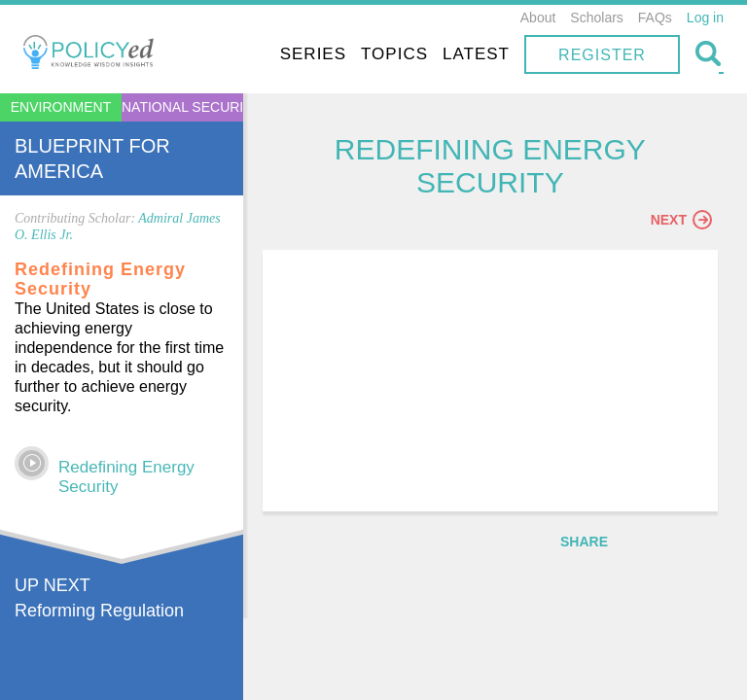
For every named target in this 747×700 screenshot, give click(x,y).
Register (602, 55)
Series (313, 54)
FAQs (655, 17)
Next (681, 221)
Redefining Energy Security (126, 477)
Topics (394, 54)
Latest (476, 54)
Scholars (596, 17)
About (538, 17)
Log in (705, 17)
